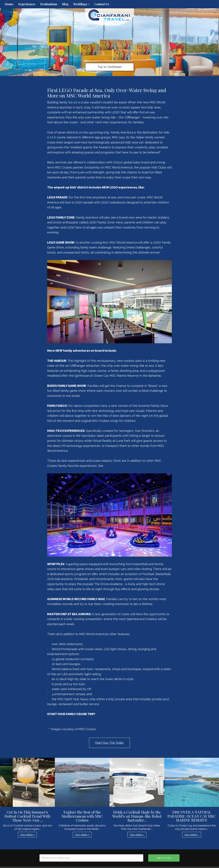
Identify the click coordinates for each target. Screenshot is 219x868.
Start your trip (164, 858)
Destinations (49, 4)
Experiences (27, 4)
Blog (65, 4)
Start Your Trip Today (109, 743)
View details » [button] (27, 835)
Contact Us (102, 4)
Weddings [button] (81, 4)
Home (9, 4)
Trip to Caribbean (109, 67)
